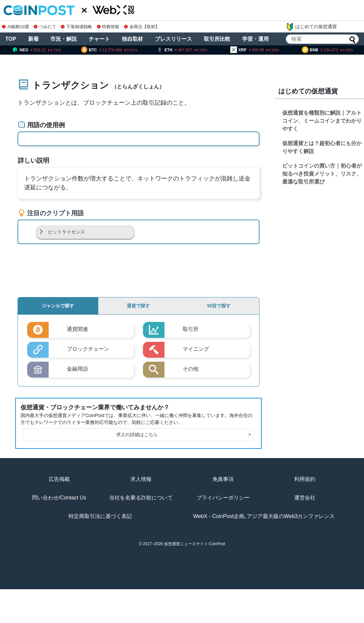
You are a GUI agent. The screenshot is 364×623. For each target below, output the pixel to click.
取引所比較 (217, 39)
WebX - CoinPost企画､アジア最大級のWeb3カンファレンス (264, 516)
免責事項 (223, 479)
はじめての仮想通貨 (311, 27)
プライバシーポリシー (223, 498)
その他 (191, 369)
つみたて (45, 27)
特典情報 (108, 27)
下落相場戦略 (76, 27)
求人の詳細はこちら (183, 435)
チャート (99, 39)
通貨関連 (77, 329)
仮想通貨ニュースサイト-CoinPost (195, 544)
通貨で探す (138, 306)
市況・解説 (64, 39)
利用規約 (305, 479)
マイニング (196, 349)
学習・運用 (255, 39)
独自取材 (132, 39)
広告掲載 (59, 479)
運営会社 (305, 498)
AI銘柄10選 (15, 27)
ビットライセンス (67, 232)
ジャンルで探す (58, 306)
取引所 (191, 329)
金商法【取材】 (142, 27)
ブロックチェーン (88, 349)
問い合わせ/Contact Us (59, 498)
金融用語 (77, 369)
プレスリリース (173, 39)
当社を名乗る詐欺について (141, 498)
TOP (11, 39)
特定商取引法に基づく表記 (100, 516)
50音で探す (219, 306)
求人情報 (141, 479)
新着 (33, 39)
